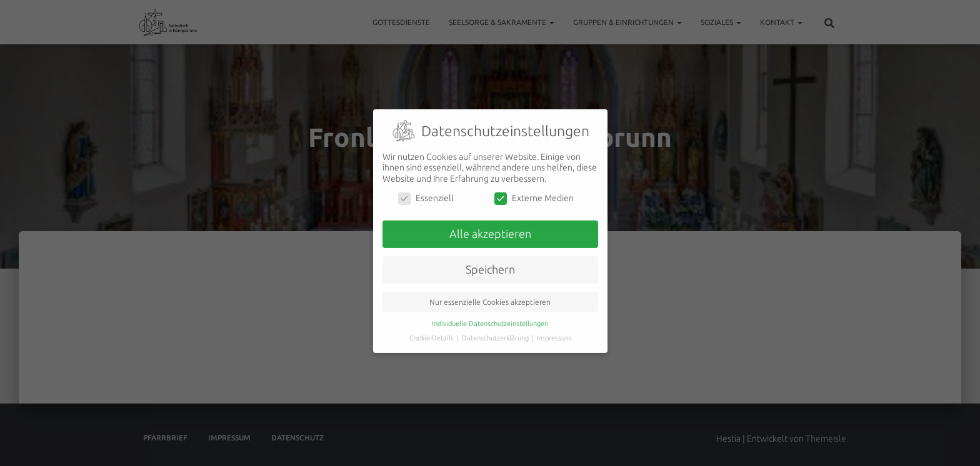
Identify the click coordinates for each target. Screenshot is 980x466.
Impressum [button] (554, 325)
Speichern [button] (490, 257)
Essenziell (426, 186)
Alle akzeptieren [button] (490, 221)
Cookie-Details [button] (432, 325)
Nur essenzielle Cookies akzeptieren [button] (490, 290)
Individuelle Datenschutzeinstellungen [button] (490, 311)
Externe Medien (534, 186)
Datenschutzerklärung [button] (496, 325)
